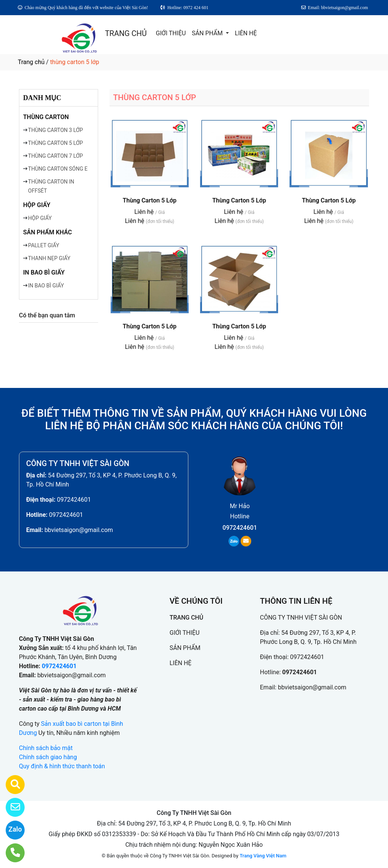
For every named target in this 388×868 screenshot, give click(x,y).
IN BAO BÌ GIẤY (44, 272)
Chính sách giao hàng (48, 757)
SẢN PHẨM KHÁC (48, 232)
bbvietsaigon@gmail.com (79, 530)
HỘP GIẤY (37, 205)
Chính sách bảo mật (46, 748)
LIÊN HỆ (246, 33)
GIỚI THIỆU (171, 33)
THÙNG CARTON (46, 117)
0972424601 (74, 500)
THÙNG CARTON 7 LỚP (56, 156)
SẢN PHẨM (208, 33)
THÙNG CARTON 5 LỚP (56, 143)
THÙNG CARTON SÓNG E (58, 169)
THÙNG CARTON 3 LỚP (56, 130)
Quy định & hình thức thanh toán (62, 766)
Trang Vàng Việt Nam (263, 856)
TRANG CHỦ (126, 33)
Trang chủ (31, 62)
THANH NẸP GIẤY (49, 258)
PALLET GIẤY (44, 245)
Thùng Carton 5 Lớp (150, 200)
